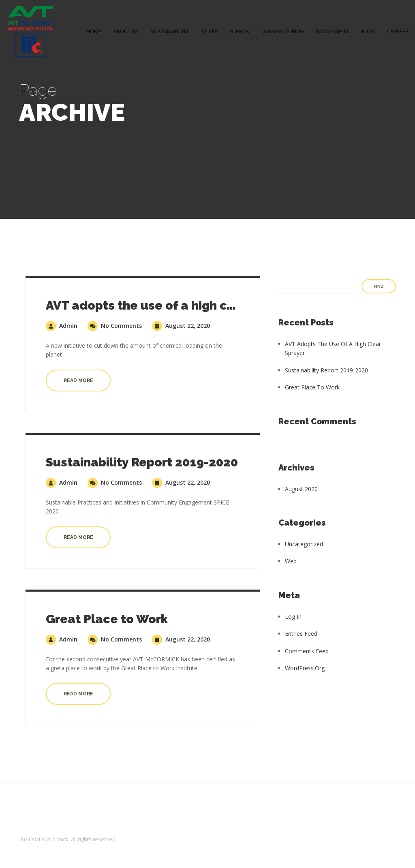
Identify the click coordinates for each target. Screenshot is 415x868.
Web (291, 561)
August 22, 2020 (181, 326)
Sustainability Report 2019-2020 (142, 462)
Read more (78, 381)
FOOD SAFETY (333, 31)
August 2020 (301, 489)
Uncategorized (304, 544)
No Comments (115, 326)
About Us (126, 31)
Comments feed (307, 651)
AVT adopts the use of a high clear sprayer (173, 305)
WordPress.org (305, 668)
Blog (368, 31)
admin (62, 326)
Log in (293, 617)
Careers (398, 31)
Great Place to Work (107, 619)
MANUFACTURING (283, 31)
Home (94, 31)
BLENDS (240, 31)
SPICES (210, 31)
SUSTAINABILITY (170, 31)
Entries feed (301, 634)
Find (379, 286)
